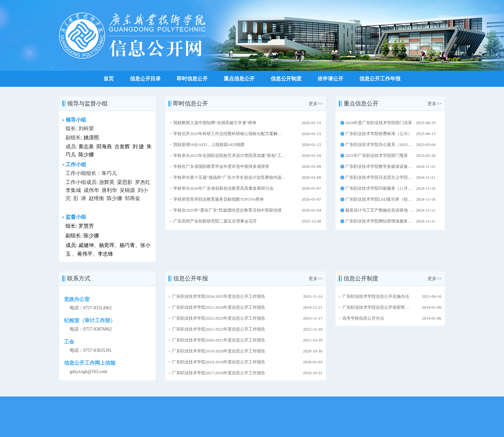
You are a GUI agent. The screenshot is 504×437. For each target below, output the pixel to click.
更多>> (316, 104)
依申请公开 (330, 79)
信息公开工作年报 (380, 79)
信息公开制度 (286, 79)
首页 (109, 79)
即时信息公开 (192, 79)
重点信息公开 (239, 79)
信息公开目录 (145, 79)
